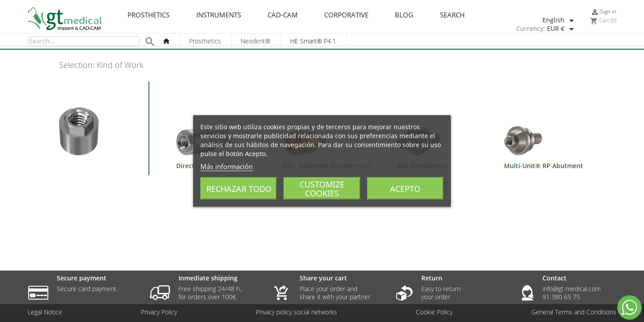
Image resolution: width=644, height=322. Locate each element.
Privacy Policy (159, 312)
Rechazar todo (239, 189)
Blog (404, 15)
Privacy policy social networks (297, 312)
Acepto (405, 189)
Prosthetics (148, 15)
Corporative (346, 15)
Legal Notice (45, 312)
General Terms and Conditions (574, 312)
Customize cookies (322, 189)
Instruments (219, 15)
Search (452, 15)
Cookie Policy (434, 312)
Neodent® (256, 41)
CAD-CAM (283, 15)
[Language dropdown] (560, 21)
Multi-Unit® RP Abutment (544, 166)
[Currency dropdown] (562, 29)
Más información (227, 166)
